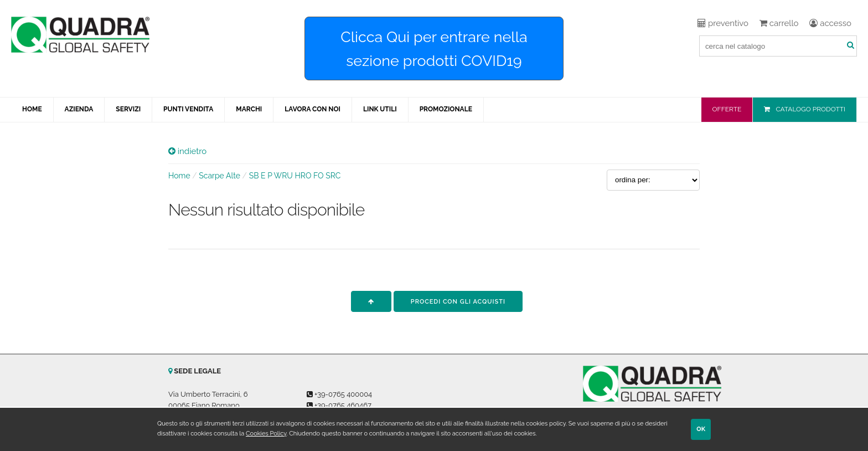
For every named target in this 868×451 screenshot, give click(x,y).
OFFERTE (727, 109)
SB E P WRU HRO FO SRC (295, 176)
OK (701, 429)
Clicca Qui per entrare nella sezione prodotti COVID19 (434, 49)
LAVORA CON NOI (312, 109)
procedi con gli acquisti (458, 302)
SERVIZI (128, 109)
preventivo (723, 23)
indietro (187, 151)
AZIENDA (79, 109)
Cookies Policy (266, 434)
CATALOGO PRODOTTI (810, 109)
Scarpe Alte (219, 176)
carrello (779, 23)
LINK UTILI (380, 109)
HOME (32, 109)
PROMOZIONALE (446, 109)
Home (179, 176)
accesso (830, 23)
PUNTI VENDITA (188, 109)
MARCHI (249, 109)
